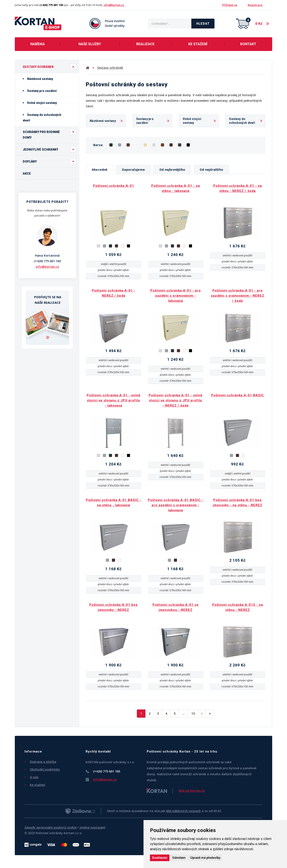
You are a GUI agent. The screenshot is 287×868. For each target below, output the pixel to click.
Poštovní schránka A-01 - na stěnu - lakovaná (176, 188)
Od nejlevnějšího (172, 170)
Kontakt (248, 44)
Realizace (145, 44)
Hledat (203, 24)
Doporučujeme (133, 170)
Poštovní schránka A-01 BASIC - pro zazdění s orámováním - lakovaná (176, 505)
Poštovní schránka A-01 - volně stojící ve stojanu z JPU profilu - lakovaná (113, 400)
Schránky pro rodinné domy (49, 134)
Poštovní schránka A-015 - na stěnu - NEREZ (238, 607)
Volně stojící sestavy (40, 103)
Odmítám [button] (179, 858)
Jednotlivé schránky (49, 149)
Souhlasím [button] (160, 858)
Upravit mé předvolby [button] (205, 858)
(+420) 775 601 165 (47, 261)
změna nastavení (92, 827)
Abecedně (100, 170)
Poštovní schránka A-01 (114, 186)
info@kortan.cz (114, 5)
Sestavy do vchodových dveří (42, 118)
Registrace (255, 5)
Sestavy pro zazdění (40, 91)
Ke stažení (198, 44)
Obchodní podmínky (45, 769)
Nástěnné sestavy (38, 79)
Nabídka (38, 44)
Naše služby (90, 44)
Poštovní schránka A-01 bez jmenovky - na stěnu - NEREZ (238, 503)
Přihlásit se (230, 5)
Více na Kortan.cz (192, 791)
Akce (27, 174)
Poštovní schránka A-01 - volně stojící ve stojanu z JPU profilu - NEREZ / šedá (175, 400)
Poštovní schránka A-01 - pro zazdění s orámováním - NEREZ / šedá (238, 296)
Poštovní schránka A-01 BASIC (238, 395)
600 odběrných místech (183, 811)
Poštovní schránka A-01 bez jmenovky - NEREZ (113, 607)
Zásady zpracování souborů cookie (51, 827)
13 (193, 713)
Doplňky (49, 161)
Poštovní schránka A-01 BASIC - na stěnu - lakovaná (114, 503)
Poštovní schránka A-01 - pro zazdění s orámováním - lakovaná (176, 296)
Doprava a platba (43, 762)
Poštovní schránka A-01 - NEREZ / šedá (114, 293)
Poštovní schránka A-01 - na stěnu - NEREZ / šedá (238, 188)
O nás (34, 777)
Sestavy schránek (49, 67)
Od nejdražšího (211, 170)
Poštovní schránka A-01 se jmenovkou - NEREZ (176, 607)
